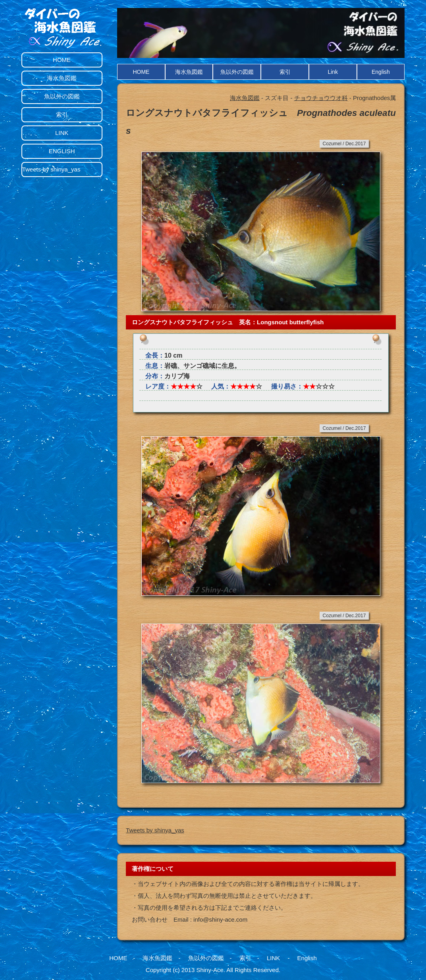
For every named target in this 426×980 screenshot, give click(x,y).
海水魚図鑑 (189, 72)
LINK (62, 133)
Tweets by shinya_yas (155, 830)
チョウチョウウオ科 (321, 98)
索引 (285, 72)
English (381, 72)
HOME (141, 72)
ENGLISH (62, 151)
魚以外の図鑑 (237, 72)
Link (333, 72)
